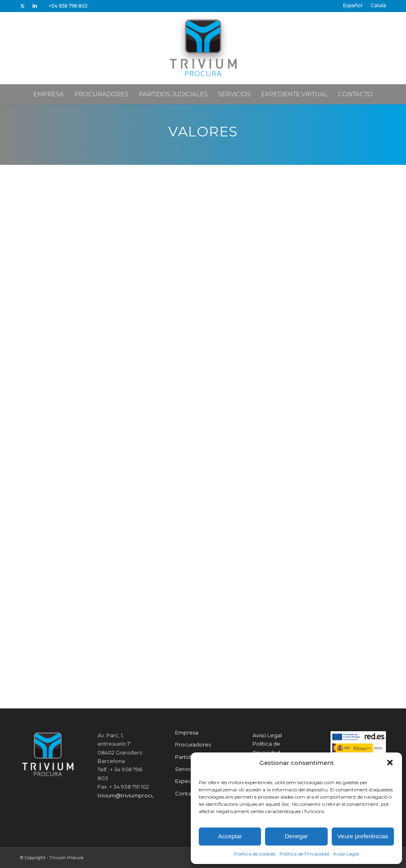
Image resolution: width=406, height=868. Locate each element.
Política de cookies (255, 854)
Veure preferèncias (363, 836)
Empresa (187, 732)
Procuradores (193, 744)
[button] (390, 763)
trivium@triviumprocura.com (135, 795)
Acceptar (230, 836)
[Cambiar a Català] (378, 6)
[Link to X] (22, 6)
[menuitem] (353, 6)
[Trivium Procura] (203, 48)
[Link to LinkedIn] (35, 6)
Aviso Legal (346, 854)
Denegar (296, 836)
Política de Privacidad (304, 854)
